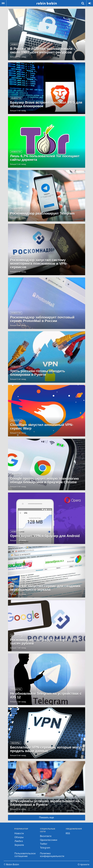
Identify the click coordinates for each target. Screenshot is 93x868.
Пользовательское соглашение (25, 855)
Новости (19, 833)
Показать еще (46, 817)
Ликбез (19, 841)
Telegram (45, 848)
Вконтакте (46, 836)
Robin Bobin (47, 3)
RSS (68, 833)
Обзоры (19, 837)
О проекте (84, 864)
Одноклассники (49, 840)
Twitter (44, 844)
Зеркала (19, 845)
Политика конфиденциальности (52, 855)
